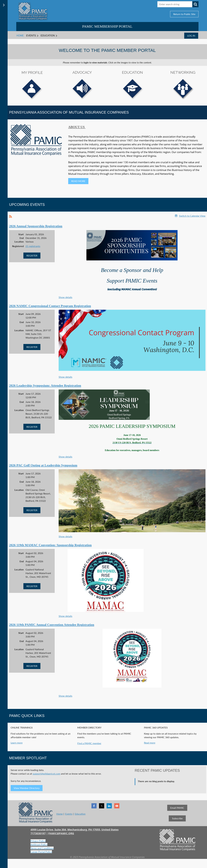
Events (69, 814)
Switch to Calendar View (192, 216)
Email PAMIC (177, 808)
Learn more (17, 743)
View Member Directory (27, 788)
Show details (65, 297)
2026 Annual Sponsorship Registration (36, 226)
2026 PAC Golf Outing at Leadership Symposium (43, 465)
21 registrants (33, 246)
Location (19, 242)
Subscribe (177, 818)
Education (80, 814)
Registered (18, 246)
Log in (191, 36)
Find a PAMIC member (89, 743)
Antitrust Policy (39, 844)
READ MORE (78, 181)
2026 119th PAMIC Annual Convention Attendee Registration (52, 625)
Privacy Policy (38, 841)
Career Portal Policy (41, 852)
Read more (150, 743)
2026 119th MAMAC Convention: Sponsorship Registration (50, 545)
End (22, 238)
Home (60, 814)
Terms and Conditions (42, 848)
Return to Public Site (184, 14)
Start (21, 234)
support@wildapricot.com (46, 774)
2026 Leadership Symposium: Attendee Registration (45, 386)
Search (195, 4)
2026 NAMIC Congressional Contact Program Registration (50, 306)
